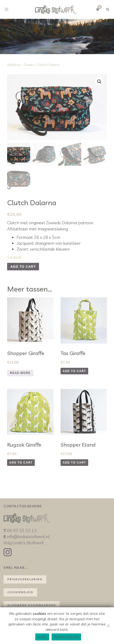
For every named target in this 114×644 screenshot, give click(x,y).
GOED (42, 637)
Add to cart (23, 267)
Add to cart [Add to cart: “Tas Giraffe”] (74, 371)
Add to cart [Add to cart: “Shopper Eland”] (74, 463)
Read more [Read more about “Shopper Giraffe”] (20, 373)
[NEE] (108, 626)
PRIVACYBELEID (66, 637)
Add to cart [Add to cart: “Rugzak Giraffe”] (21, 463)
